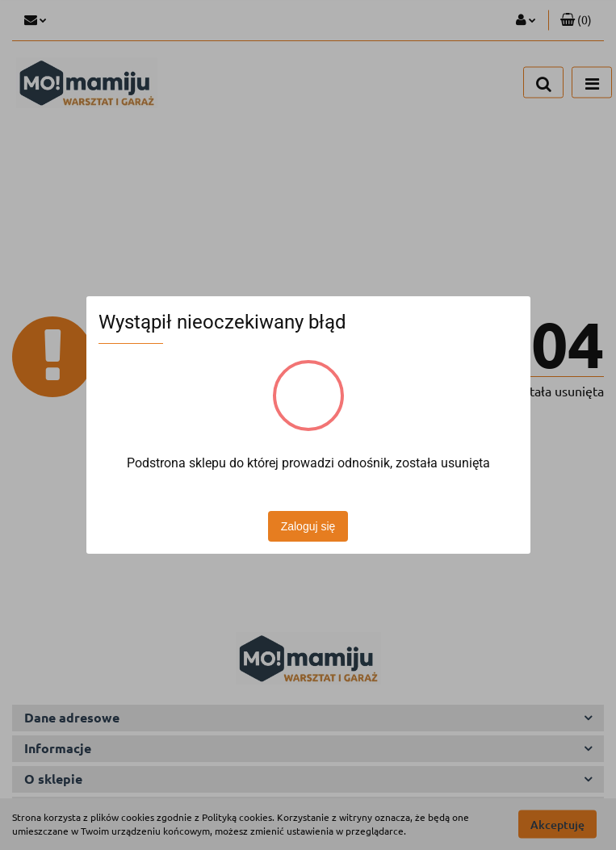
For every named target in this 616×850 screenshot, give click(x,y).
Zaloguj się (308, 526)
